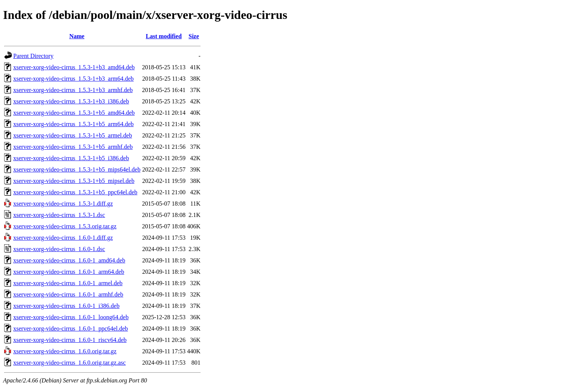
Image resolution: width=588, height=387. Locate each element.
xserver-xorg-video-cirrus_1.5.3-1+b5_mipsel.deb (74, 181)
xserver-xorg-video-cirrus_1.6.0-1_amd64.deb (69, 260)
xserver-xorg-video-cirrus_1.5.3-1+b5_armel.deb (73, 135)
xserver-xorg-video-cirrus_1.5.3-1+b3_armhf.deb (73, 90)
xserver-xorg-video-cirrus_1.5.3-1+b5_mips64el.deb (77, 169)
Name (77, 36)
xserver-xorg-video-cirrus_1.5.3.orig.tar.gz (65, 226)
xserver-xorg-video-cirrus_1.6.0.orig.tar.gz (65, 351)
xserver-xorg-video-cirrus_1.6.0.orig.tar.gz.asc (69, 363)
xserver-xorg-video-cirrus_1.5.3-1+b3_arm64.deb (73, 79)
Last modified (164, 36)
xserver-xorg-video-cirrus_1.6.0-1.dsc (59, 249)
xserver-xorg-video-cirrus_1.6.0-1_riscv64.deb (70, 340)
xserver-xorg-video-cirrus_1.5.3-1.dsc (59, 215)
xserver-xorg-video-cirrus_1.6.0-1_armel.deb (68, 283)
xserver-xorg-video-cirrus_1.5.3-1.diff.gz (63, 204)
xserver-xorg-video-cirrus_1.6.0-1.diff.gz (63, 238)
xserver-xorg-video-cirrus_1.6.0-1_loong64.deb (71, 317)
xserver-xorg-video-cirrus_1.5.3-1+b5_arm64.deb (73, 124)
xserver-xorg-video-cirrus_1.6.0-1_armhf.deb (68, 294)
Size (194, 36)
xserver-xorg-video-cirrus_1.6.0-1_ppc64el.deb (71, 328)
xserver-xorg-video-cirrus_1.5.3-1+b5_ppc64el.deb (75, 192)
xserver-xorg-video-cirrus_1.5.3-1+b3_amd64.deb (74, 67)
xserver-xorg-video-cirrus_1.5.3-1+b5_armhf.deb (73, 147)
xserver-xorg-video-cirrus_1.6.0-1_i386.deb (66, 306)
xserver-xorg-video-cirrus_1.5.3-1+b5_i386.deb (71, 158)
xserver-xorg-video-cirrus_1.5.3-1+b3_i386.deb (71, 101)
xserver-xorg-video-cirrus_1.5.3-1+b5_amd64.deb (74, 113)
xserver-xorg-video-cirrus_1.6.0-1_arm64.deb (69, 272)
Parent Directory (33, 56)
